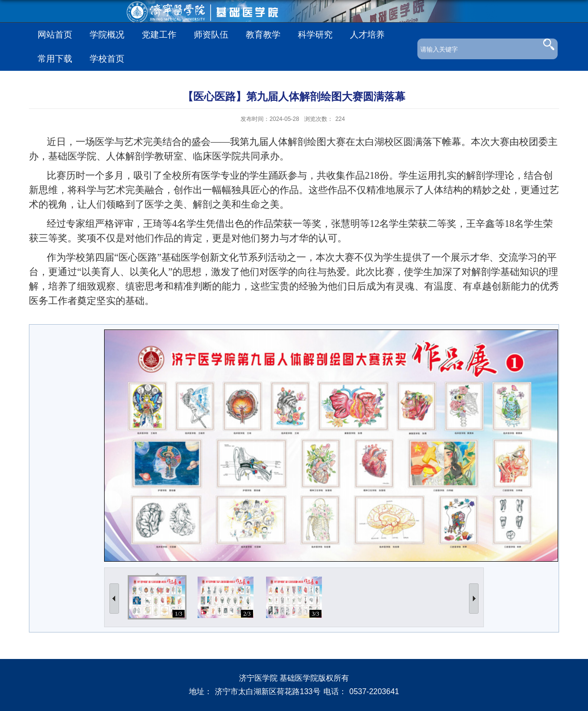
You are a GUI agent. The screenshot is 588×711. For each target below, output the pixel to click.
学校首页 (107, 59)
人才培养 (367, 35)
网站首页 (55, 35)
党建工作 (159, 35)
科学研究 (315, 35)
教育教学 (263, 35)
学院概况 (107, 35)
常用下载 (55, 59)
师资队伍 (211, 35)
